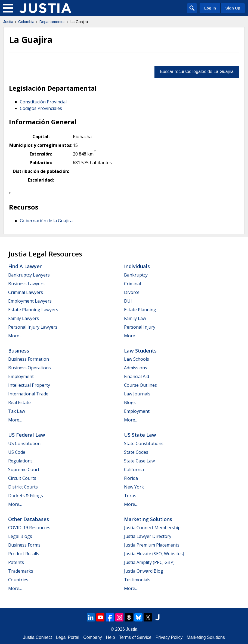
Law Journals (137, 394)
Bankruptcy (136, 275)
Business (19, 351)
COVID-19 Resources (29, 528)
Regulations (20, 461)
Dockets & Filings (26, 496)
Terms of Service (135, 637)
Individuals (137, 266)
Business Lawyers (26, 284)
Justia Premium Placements (152, 545)
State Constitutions (144, 443)
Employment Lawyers (30, 301)
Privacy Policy (169, 637)
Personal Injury (140, 327)
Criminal (132, 284)
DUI (128, 301)
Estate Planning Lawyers (33, 310)
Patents (16, 562)
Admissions (136, 368)
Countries (18, 580)
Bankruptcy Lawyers (29, 275)
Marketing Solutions (148, 519)
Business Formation (29, 359)
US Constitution (24, 443)
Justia (8, 22)
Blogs (130, 402)
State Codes (136, 452)
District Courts (23, 487)
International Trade (28, 394)
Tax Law (17, 411)
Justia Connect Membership (152, 528)
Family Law (135, 318)
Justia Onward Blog (144, 571)
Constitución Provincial (43, 102)
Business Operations (30, 368)
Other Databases (29, 519)
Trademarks (21, 571)
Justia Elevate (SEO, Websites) (154, 554)
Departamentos (52, 22)
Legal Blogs (20, 536)
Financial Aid (137, 376)
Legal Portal (68, 637)
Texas (130, 496)
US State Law (140, 435)
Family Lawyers (24, 318)
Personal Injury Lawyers (33, 327)
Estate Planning (140, 310)
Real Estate (19, 402)
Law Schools (137, 359)
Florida (131, 478)
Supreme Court (24, 469)
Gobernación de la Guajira (46, 221)
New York (134, 487)
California (134, 469)
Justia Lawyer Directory (148, 536)
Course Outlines (140, 385)
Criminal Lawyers (26, 292)
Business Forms (24, 545)
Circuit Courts (22, 478)
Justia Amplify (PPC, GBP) (149, 562)
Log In (210, 8)
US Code (17, 452)
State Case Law (139, 461)
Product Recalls (24, 554)
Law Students (140, 351)
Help (111, 637)
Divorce (132, 292)
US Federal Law (27, 435)
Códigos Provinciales (41, 108)
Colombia (26, 22)
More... (15, 336)
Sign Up (233, 8)
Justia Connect (38, 637)
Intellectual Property (29, 385)
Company (92, 637)
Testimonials (137, 580)
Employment (21, 376)
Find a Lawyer (25, 266)
